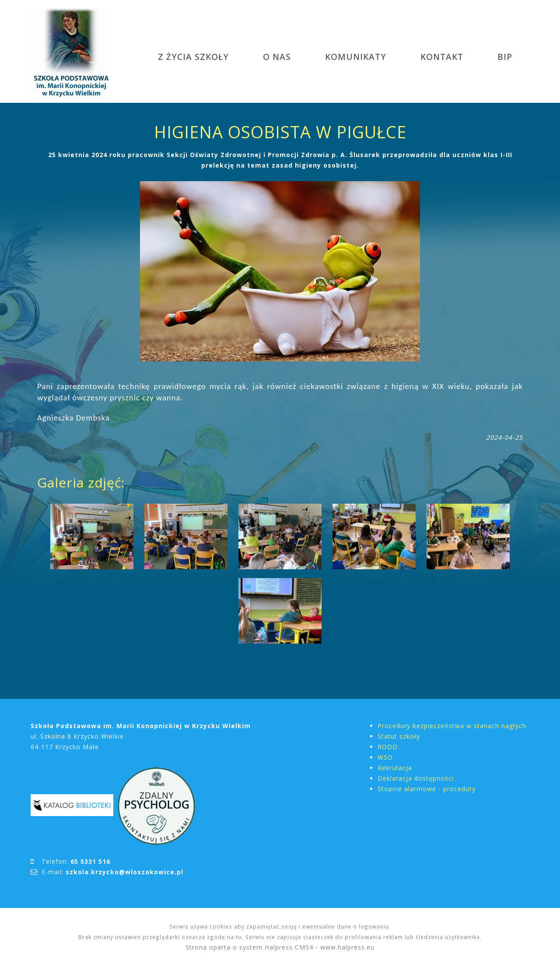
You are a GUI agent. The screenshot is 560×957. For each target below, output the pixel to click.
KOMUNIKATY (356, 57)
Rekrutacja (395, 768)
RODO (388, 747)
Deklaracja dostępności (416, 778)
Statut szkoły (399, 736)
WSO (385, 757)
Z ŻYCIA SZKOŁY (193, 57)
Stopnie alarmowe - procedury (427, 789)
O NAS (277, 57)
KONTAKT (442, 57)
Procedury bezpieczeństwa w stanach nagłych (452, 726)
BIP (505, 57)
